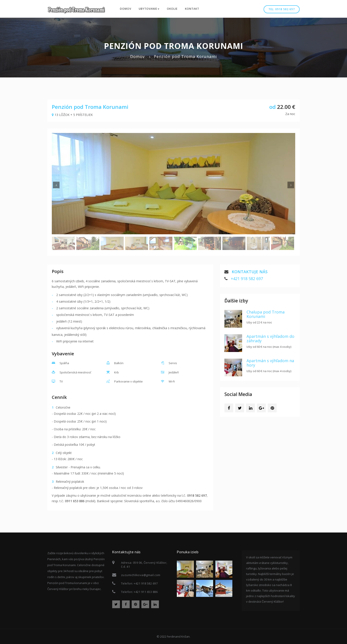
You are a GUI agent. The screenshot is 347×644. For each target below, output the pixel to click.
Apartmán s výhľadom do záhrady (270, 338)
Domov (126, 9)
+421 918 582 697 (247, 279)
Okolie (172, 9)
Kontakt (192, 9)
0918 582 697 (197, 495)
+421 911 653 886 (146, 592)
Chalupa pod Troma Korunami (266, 314)
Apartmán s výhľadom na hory (270, 363)
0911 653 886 (75, 501)
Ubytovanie (149, 9)
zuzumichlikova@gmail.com (141, 575)
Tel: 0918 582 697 (282, 9)
